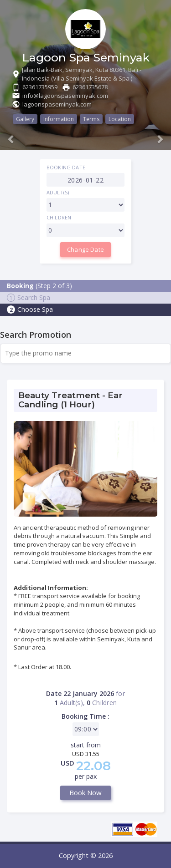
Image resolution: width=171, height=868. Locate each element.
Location (120, 119)
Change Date (85, 249)
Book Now (85, 792)
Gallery (25, 119)
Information (59, 119)
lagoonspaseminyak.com (57, 104)
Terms (91, 119)
